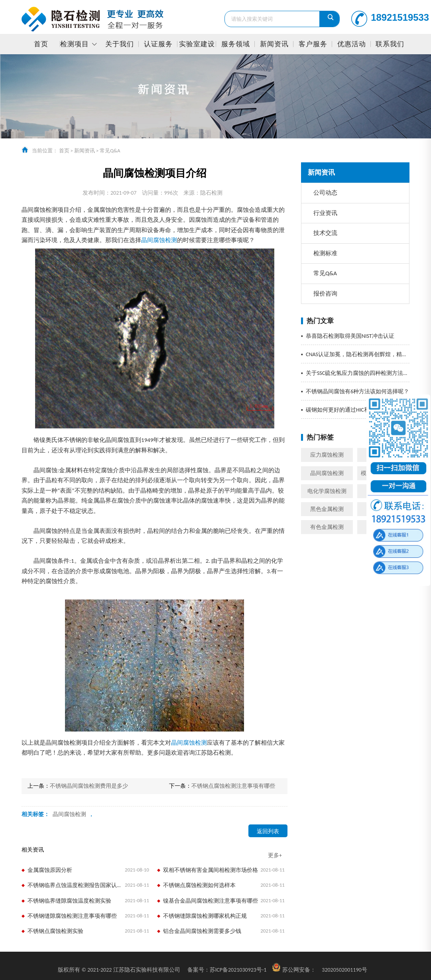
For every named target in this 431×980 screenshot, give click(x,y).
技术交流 (325, 233)
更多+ (275, 855)
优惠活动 (352, 44)
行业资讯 (325, 213)
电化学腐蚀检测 (327, 491)
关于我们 (120, 44)
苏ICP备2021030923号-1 (227, 970)
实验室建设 (197, 44)
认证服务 (158, 44)
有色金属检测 (327, 527)
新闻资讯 (274, 44)
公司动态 (325, 193)
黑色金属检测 (327, 509)
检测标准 (325, 253)
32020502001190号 (344, 970)
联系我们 (390, 44)
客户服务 (313, 44)
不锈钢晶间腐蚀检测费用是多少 (89, 786)
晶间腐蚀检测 (327, 473)
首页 (41, 44)
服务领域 (236, 44)
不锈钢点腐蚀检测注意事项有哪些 (233, 786)
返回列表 (268, 831)
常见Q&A (110, 151)
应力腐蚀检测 (327, 455)
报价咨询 (325, 294)
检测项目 (75, 44)
